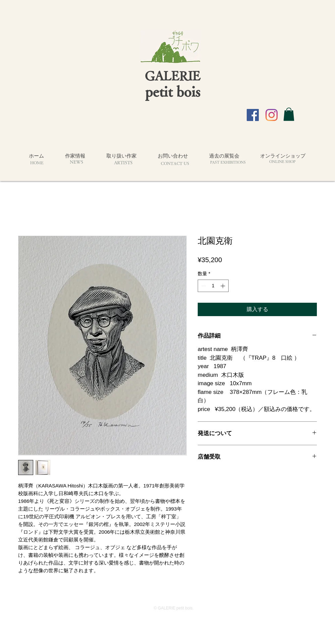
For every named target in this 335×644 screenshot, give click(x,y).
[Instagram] (272, 115)
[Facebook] (253, 115)
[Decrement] (203, 286)
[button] (289, 114)
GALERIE (173, 76)
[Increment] (223, 286)
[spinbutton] (213, 286)
